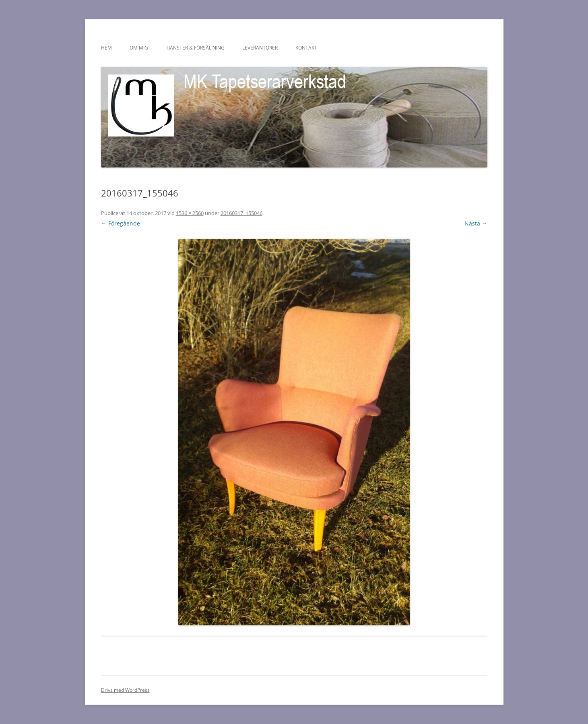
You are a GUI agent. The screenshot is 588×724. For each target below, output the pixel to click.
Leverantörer (260, 48)
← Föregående (121, 223)
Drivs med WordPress (125, 690)
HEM (106, 48)
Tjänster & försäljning (195, 48)
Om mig (139, 48)
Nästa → (476, 223)
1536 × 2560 (190, 213)
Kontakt (306, 48)
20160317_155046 (241, 213)
